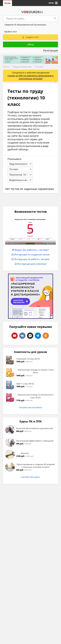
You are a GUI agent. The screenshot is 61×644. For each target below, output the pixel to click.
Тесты (7, 3)
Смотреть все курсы (30, 477)
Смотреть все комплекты (30, 407)
